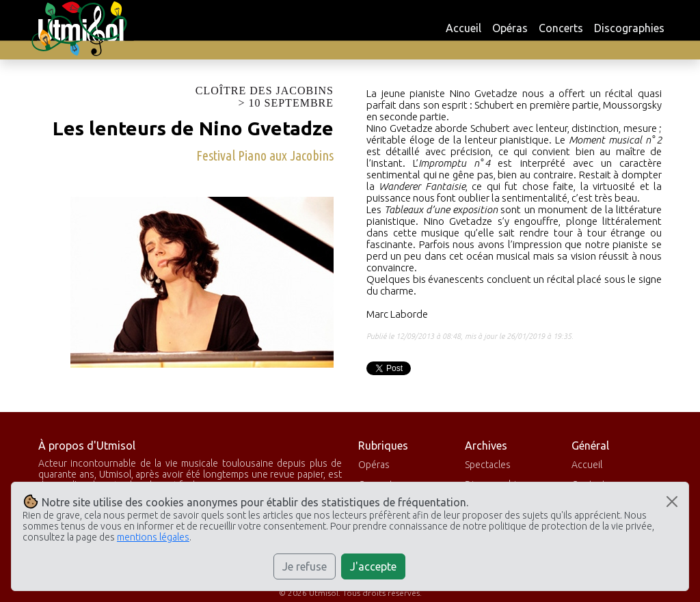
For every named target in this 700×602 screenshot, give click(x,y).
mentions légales (153, 537)
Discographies (629, 28)
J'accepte (373, 566)
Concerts (561, 28)
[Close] (672, 502)
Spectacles (488, 465)
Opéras (510, 28)
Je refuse (305, 566)
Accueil (463, 28)
